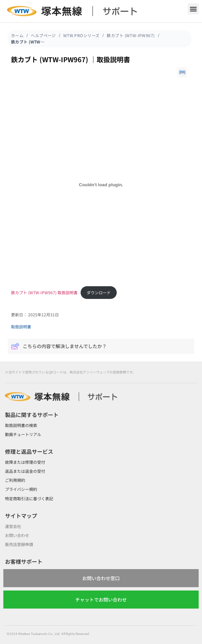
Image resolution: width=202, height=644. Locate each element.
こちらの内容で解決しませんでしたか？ (59, 346)
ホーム (17, 35)
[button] (193, 9)
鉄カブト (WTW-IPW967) (131, 35)
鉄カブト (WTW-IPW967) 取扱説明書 (44, 292)
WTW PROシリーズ (81, 35)
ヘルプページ (43, 35)
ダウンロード (99, 292)
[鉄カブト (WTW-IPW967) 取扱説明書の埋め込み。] (101, 185)
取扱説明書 (21, 327)
